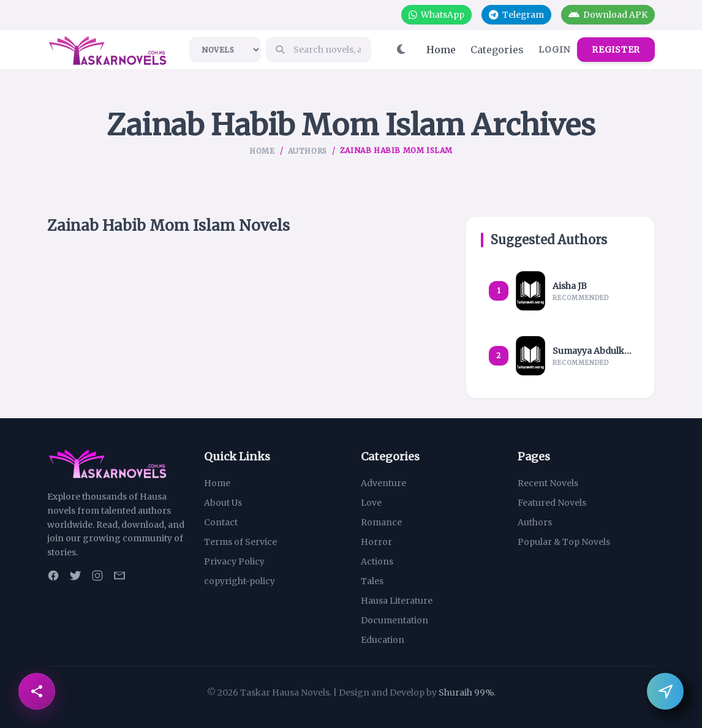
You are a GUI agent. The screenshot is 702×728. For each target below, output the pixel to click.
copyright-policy (240, 581)
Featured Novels (552, 503)
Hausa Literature (397, 601)
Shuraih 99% (466, 692)
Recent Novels (548, 483)
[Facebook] (53, 576)
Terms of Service (240, 542)
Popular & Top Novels (564, 542)
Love (371, 503)
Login (554, 50)
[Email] (119, 576)
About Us (223, 503)
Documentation (394, 620)
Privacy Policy (234, 561)
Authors (308, 151)
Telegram (516, 15)
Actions (377, 561)
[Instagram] (97, 576)
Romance (381, 522)
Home (441, 50)
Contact (221, 522)
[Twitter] (75, 576)
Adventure (383, 483)
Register (616, 50)
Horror (376, 542)
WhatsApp (436, 15)
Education (383, 640)
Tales (372, 581)
